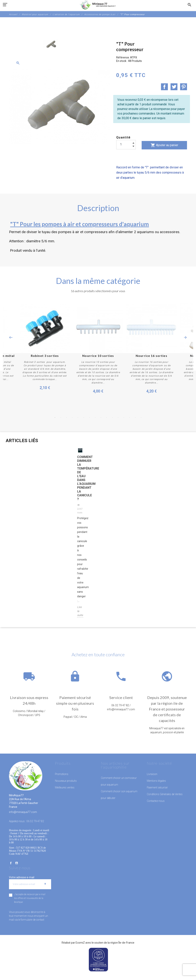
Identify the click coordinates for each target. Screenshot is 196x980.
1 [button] (55, 418)
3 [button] (66, 418)
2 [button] (61, 418)
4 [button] (72, 418)
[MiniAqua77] (98, 5)
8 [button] (95, 418)
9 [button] (101, 418)
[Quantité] (126, 144)
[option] (51, 45)
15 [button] (135, 418)
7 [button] (89, 418)
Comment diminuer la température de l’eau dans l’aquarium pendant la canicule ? (80, 478)
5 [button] (78, 418)
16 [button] (141, 418)
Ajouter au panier (164, 145)
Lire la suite (80, 611)
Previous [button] (11, 338)
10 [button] (107, 418)
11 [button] (112, 418)
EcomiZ (80, 942)
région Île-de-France (122, 942)
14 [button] (130, 418)
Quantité (123, 137)
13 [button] (124, 418)
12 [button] (118, 418)
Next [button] (185, 338)
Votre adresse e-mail (22, 877)
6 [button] (84, 418)
